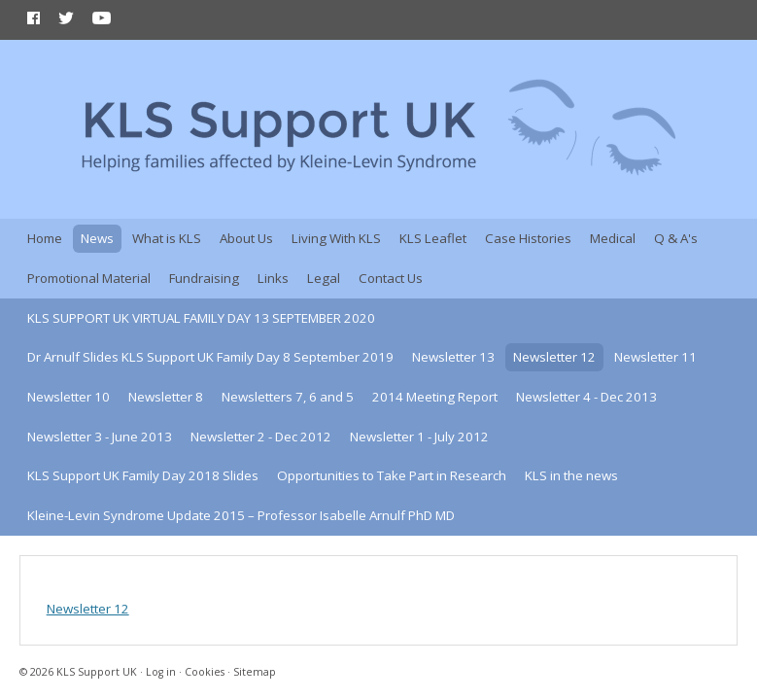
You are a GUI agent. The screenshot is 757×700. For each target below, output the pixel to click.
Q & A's (676, 238)
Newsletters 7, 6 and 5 (288, 397)
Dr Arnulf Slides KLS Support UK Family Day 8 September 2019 (210, 357)
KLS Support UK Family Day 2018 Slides (143, 475)
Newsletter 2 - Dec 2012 (261, 437)
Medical (613, 238)
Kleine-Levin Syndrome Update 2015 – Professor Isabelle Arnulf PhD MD (241, 515)
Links (273, 278)
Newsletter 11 (655, 357)
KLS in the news (571, 475)
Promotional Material (89, 278)
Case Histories (528, 238)
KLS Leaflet (433, 238)
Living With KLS (336, 238)
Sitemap (255, 672)
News (97, 238)
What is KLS (167, 238)
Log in (161, 672)
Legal (324, 278)
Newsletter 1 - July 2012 (419, 437)
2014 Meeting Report (435, 397)
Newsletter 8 (166, 397)
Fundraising (204, 278)
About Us (246, 238)
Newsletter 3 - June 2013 (100, 437)
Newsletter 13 (453, 357)
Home (45, 238)
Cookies (205, 672)
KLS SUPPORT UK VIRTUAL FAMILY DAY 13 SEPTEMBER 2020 (201, 318)
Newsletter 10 (69, 397)
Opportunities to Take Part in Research (392, 475)
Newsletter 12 (554, 357)
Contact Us (391, 278)
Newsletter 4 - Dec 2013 (586, 397)
